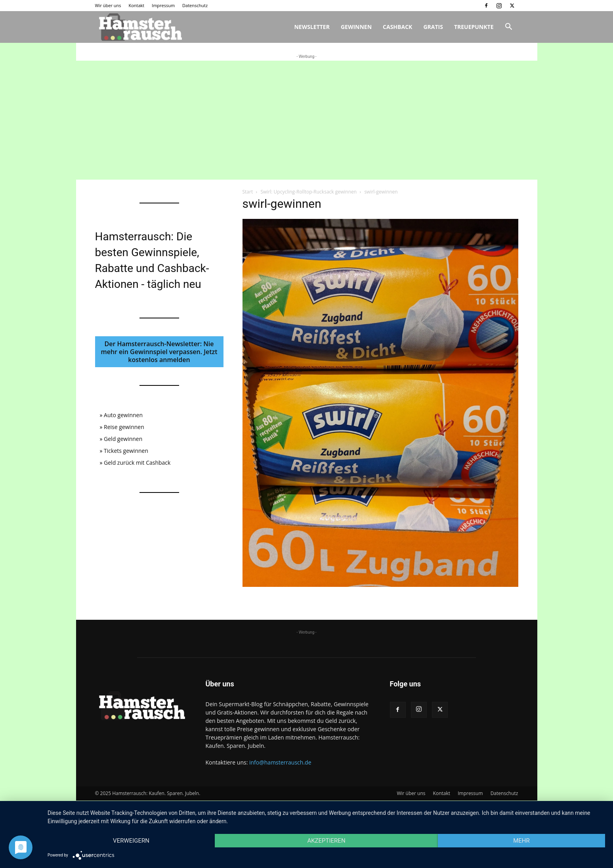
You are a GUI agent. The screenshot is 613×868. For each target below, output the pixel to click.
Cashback (397, 27)
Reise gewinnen (124, 427)
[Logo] (139, 27)
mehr (521, 841)
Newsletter (312, 27)
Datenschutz (195, 5)
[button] (509, 28)
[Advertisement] (307, 120)
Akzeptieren (326, 841)
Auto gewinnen (123, 415)
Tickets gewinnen (126, 451)
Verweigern (131, 841)
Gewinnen (356, 27)
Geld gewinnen (123, 439)
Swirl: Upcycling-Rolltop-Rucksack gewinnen (308, 192)
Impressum (163, 5)
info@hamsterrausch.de (280, 762)
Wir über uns (108, 5)
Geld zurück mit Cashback (137, 463)
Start (248, 192)
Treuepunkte (474, 27)
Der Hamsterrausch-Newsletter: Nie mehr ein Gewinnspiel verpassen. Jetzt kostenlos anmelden (159, 352)
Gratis (433, 27)
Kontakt (136, 5)
